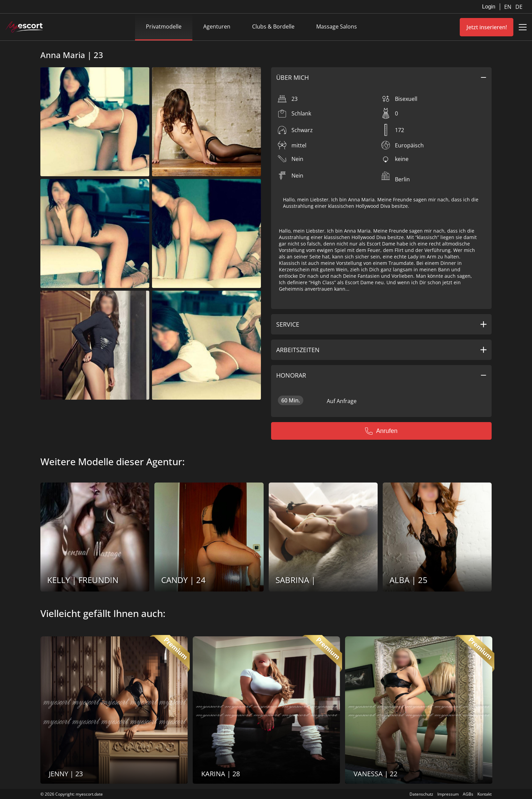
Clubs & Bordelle (273, 26)
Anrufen (381, 431)
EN (508, 7)
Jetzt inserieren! (487, 27)
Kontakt (484, 794)
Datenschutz (421, 794)
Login (489, 7)
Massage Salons (337, 26)
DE (519, 7)
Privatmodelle (164, 26)
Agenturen (217, 26)
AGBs (468, 794)
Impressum (448, 794)
